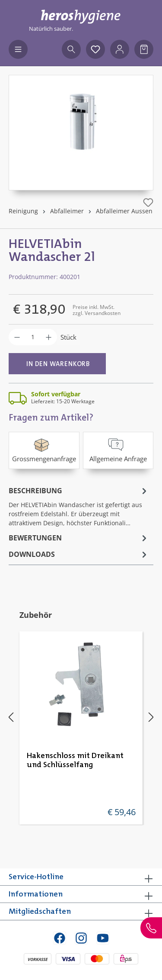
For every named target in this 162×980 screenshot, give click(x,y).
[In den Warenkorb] (57, 364)
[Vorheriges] (11, 717)
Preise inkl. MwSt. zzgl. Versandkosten (97, 310)
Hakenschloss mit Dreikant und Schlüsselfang (75, 760)
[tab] (79, 506)
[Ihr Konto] (120, 49)
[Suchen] (71, 49)
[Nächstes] (151, 717)
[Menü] (18, 49)
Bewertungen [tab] (79, 538)
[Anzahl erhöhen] (49, 337)
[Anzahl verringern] (17, 337)
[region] (81, 133)
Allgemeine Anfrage (118, 450)
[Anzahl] (33, 337)
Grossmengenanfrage (44, 450)
